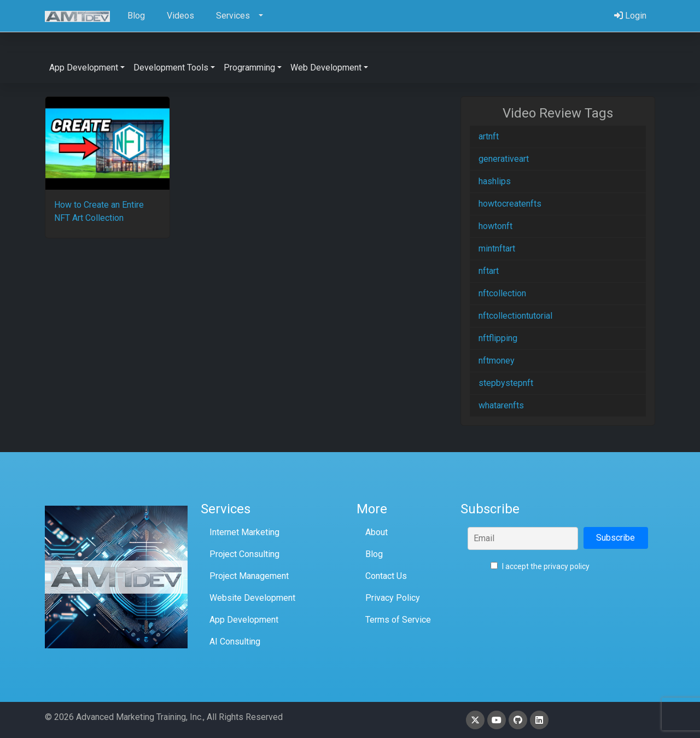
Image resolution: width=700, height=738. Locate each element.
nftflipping (498, 338)
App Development (244, 620)
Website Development (252, 598)
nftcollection (502, 293)
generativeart (504, 159)
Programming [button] (249, 68)
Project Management (249, 576)
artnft (489, 136)
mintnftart (497, 248)
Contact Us (386, 576)
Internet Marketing (244, 532)
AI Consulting (235, 642)
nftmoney (497, 361)
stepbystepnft (506, 383)
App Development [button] (84, 68)
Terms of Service (398, 620)
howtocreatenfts (510, 204)
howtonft (495, 226)
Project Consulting (244, 554)
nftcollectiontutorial (515, 316)
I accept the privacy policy (540, 566)
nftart (489, 271)
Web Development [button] (326, 68)
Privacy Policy (393, 598)
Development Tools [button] (171, 68)
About (377, 532)
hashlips (495, 181)
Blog (374, 554)
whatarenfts (501, 405)
